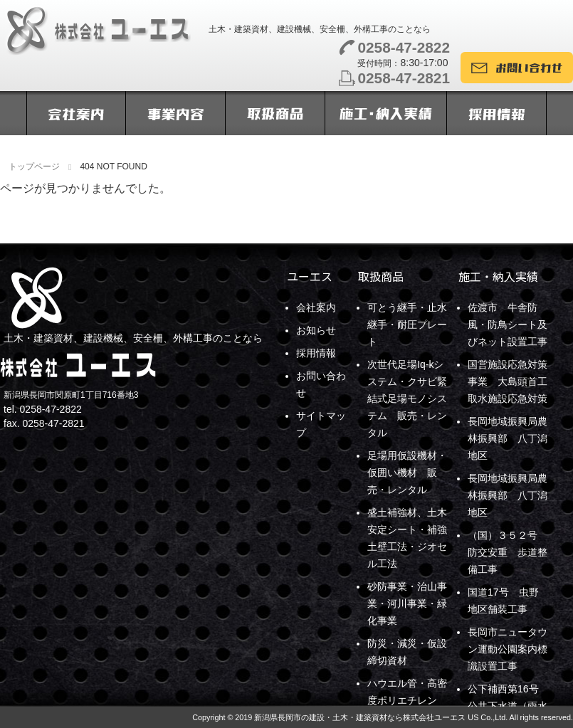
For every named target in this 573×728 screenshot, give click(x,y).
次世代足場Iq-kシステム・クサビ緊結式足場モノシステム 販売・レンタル (407, 399)
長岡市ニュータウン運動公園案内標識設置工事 (508, 649)
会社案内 (316, 307)
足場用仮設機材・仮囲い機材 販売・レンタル (407, 473)
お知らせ (316, 330)
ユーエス (310, 276)
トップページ (34, 167)
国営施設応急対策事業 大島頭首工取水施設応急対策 (508, 381)
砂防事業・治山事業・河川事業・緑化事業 (407, 603)
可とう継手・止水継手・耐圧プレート (407, 325)
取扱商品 (381, 276)
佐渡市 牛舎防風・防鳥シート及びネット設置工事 (508, 325)
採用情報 (316, 353)
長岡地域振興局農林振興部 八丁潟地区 (508, 438)
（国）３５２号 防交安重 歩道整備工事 (508, 552)
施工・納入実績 (498, 276)
